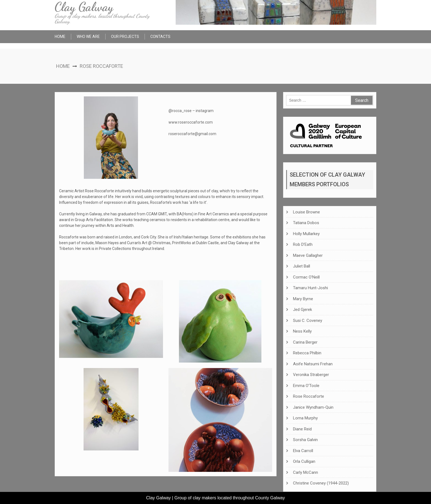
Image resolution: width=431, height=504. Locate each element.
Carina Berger (305, 342)
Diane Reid (302, 429)
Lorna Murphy (305, 418)
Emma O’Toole (306, 386)
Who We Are (88, 37)
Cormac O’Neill (306, 277)
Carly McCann (306, 472)
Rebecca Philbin (307, 353)
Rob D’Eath (303, 244)
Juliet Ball (302, 266)
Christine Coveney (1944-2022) (321, 483)
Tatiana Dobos (306, 223)
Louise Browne (306, 212)
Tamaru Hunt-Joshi (310, 288)
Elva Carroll (303, 451)
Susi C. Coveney (308, 321)
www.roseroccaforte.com (191, 122)
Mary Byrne (303, 299)
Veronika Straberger (311, 375)
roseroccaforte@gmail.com (192, 134)
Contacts (160, 37)
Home (60, 37)
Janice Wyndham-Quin (313, 407)
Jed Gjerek (302, 310)
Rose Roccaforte (309, 396)
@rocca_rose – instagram (191, 111)
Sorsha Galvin (305, 440)
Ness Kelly (302, 331)
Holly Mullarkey (306, 234)
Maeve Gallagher (308, 255)
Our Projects (125, 37)
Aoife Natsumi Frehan (313, 364)
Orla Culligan (304, 461)
